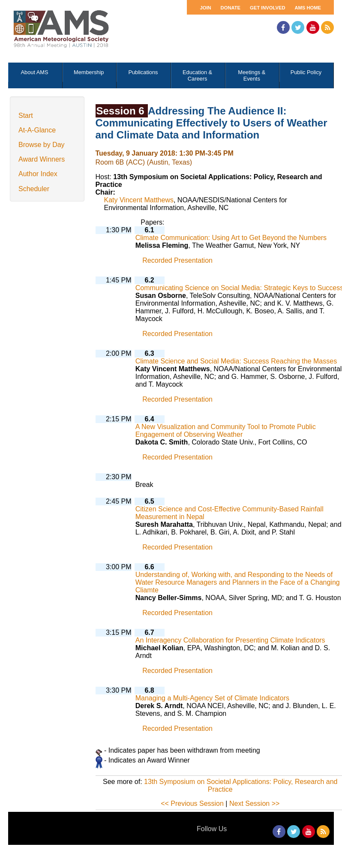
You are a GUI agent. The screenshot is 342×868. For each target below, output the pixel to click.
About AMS (35, 72)
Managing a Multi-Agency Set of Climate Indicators (212, 698)
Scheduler (34, 189)
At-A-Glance (37, 130)
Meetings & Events (252, 75)
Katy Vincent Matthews (139, 200)
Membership (89, 72)
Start (26, 116)
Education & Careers (197, 75)
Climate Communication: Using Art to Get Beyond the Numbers (231, 238)
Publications (143, 72)
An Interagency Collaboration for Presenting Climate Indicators (230, 640)
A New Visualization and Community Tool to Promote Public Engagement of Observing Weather (226, 431)
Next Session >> (254, 803)
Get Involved (267, 8)
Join (205, 8)
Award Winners (42, 159)
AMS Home (308, 8)
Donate (231, 8)
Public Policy (306, 72)
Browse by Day (42, 145)
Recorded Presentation (177, 260)
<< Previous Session (192, 803)
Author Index (38, 174)
